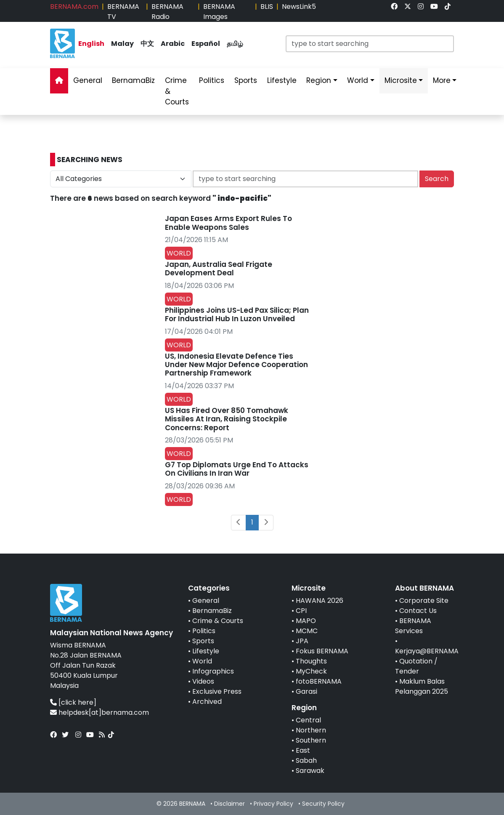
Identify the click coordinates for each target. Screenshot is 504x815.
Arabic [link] (173, 44)
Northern (311, 730)
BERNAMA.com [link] (74, 7)
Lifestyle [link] (282, 80)
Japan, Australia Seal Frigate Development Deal (219, 269)
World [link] (358, 80)
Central (308, 720)
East (303, 750)
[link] (394, 7)
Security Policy (323, 804)
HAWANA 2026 (320, 601)
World (202, 661)
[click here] (77, 702)
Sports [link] (246, 80)
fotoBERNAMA (319, 681)
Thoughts (311, 661)
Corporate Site (424, 601)
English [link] (91, 44)
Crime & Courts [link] (177, 91)
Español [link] (206, 44)
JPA (302, 641)
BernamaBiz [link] (133, 80)
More (442, 80)
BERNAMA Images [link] (219, 12)
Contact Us (418, 611)
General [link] (88, 80)
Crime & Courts (218, 621)
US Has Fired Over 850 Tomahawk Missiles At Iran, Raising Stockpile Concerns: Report (227, 419)
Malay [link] (122, 44)
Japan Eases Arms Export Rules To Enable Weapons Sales (228, 223)
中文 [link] (147, 44)
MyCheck (311, 671)
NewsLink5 (299, 7)
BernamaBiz (212, 611)
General (206, 601)
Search (437, 179)
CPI (301, 611)
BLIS (267, 7)
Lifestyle (206, 651)
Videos (203, 681)
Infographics (213, 671)
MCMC (307, 631)
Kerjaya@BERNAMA (427, 651)
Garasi (306, 691)
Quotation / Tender (416, 666)
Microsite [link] (401, 80)
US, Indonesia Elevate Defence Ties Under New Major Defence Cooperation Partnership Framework (236, 365)
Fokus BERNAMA (322, 651)
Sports (203, 641)
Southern (311, 740)
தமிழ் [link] (235, 44)
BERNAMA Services (413, 626)
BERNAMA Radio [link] (167, 12)
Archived (207, 702)
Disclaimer (229, 804)
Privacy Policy (273, 804)
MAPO (306, 621)
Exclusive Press (217, 691)
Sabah (306, 760)
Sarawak (310, 771)
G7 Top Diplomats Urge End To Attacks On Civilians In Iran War (237, 469)
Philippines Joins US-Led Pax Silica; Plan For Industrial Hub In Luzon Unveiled (237, 314)
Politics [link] (212, 80)
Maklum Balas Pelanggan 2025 (422, 686)
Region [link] (319, 80)
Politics (204, 631)
